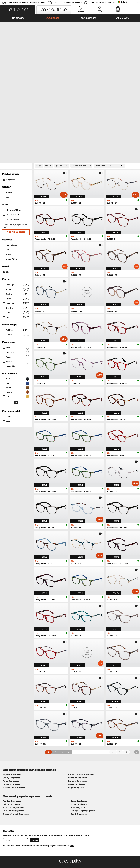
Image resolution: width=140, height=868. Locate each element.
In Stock (8, 178)
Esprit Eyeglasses (79, 737)
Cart (118, 12)
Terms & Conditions (11, 855)
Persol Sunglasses (11, 704)
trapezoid (16, 227)
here (72, 769)
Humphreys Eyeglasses (13, 734)
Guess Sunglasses (76, 707)
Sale (6, 173)
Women (8, 116)
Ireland (124, 2)
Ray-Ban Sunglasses (12, 698)
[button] (17, 10)
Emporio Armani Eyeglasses (16, 737)
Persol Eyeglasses (79, 727)
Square (16, 222)
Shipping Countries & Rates (60, 806)
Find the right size (16, 155)
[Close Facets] (16, 89)
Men (6, 120)
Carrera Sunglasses (11, 707)
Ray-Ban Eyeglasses (12, 724)
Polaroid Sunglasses (77, 701)
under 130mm (12, 133)
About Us (6, 799)
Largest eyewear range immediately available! (26, 2)
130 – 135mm (12, 138)
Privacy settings (9, 803)
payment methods (56, 803)
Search (81, 12)
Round (16, 280)
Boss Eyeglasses (78, 731)
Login (100, 12)
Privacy (24, 855)
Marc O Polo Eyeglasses (14, 731)
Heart (16, 271)
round (16, 213)
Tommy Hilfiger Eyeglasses (83, 734)
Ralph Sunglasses (76, 711)
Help (95, 799)
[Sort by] (109, 89)
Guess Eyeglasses (79, 724)
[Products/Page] (81, 89)
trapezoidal (16, 289)
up (136, 855)
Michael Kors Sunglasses (14, 711)
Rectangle (16, 208)
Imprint (32, 855)
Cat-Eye (16, 217)
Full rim (16, 253)
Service (51, 799)
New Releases (10, 168)
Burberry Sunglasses (78, 704)
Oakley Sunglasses (11, 701)
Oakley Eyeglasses (11, 727)
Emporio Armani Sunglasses (81, 698)
